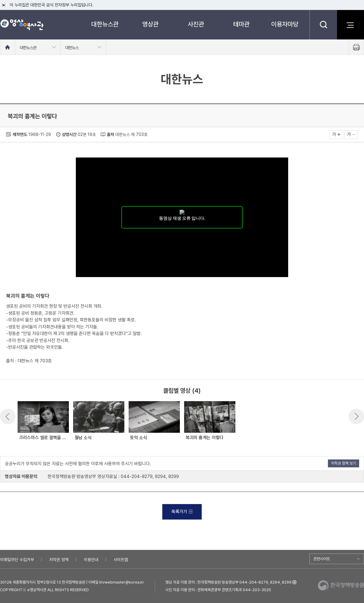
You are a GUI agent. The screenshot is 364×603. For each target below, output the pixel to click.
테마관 (241, 24)
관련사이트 (322, 559)
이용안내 (91, 560)
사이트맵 (121, 560)
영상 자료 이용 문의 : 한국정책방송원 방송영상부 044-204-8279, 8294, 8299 (228, 582)
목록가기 (182, 512)
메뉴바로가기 (0, 0)
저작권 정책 (59, 560)
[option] (43, 421)
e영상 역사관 (22, 25)
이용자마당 (285, 24)
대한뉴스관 (105, 24)
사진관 (196, 24)
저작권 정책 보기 (344, 463)
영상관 (150, 24)
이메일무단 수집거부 (17, 560)
